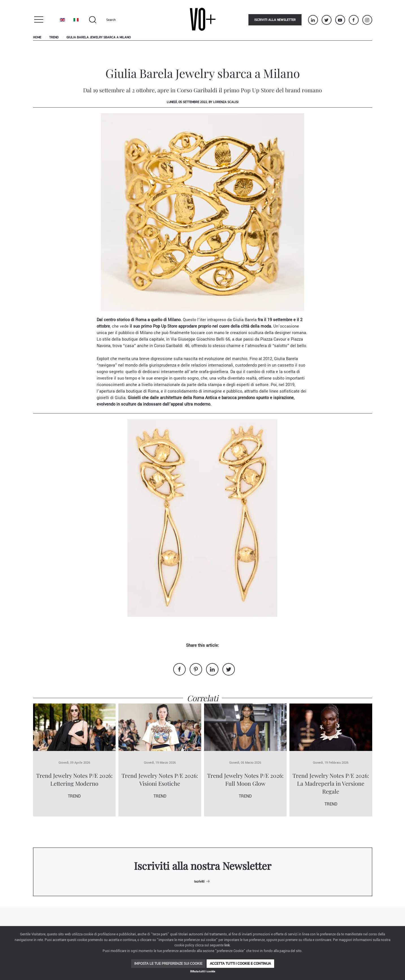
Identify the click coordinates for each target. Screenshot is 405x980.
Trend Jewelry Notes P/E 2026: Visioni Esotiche (160, 779)
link (227, 945)
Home (37, 37)
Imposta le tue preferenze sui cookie (168, 963)
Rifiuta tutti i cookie (203, 971)
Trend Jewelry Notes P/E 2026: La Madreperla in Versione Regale (331, 783)
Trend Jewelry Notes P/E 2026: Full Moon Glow (245, 779)
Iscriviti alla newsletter (275, 20)
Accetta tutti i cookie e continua (240, 963)
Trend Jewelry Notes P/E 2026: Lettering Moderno (74, 779)
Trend (54, 37)
